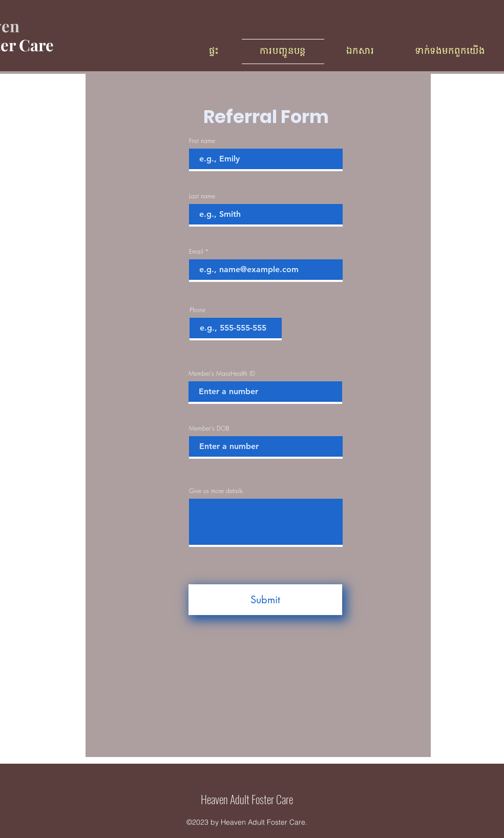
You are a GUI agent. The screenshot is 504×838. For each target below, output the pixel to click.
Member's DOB (209, 428)
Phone (197, 310)
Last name (202, 196)
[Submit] (265, 600)
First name (202, 141)
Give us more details (216, 491)
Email (196, 252)
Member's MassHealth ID (222, 374)
